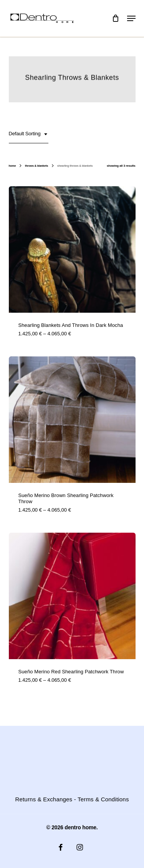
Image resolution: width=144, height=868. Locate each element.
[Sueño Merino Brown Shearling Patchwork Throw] (72, 420)
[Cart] (116, 18)
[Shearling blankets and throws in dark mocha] (72, 249)
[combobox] (29, 134)
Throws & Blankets (36, 166)
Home (12, 166)
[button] (131, 18)
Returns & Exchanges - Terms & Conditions (72, 799)
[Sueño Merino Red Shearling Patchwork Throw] (72, 596)
